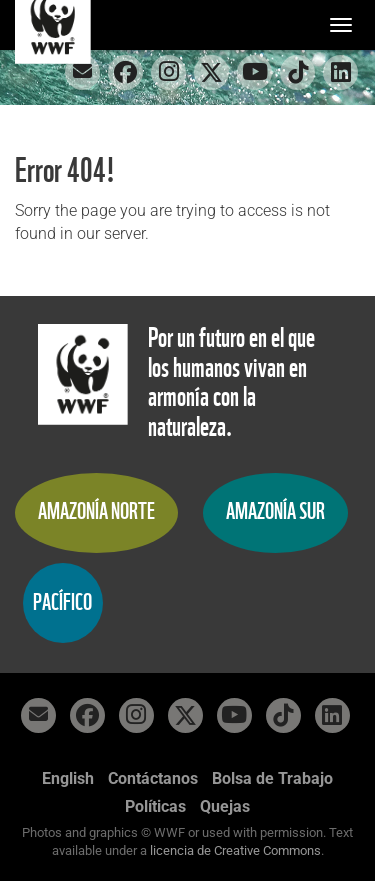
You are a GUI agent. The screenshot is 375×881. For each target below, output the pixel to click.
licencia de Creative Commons (235, 850)
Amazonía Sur (275, 511)
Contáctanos (153, 778)
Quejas (225, 806)
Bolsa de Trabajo (272, 778)
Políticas (155, 806)
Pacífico (62, 602)
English (68, 778)
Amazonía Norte (96, 511)
